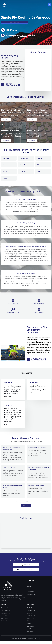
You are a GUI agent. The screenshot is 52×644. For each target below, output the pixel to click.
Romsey (14, 258)
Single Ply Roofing (32, 619)
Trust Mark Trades (35, 642)
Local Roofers (31, 632)
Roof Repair (4, 619)
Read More (6, 120)
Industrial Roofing (6, 617)
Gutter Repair (31, 617)
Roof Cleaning (31, 635)
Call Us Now (26, 509)
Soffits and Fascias (32, 624)
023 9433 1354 (26, 568)
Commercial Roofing (6, 611)
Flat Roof (29, 611)
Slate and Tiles (31, 622)
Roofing (21, 229)
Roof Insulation (5, 622)
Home (29, 587)
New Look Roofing (7, 62)
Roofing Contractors (32, 592)
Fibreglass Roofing (32, 627)
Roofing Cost (30, 595)
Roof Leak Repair (5, 624)
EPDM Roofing (31, 630)
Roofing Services (31, 598)
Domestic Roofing (6, 614)
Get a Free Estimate (8, 22)
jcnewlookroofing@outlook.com (26, 572)
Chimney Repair (31, 614)
